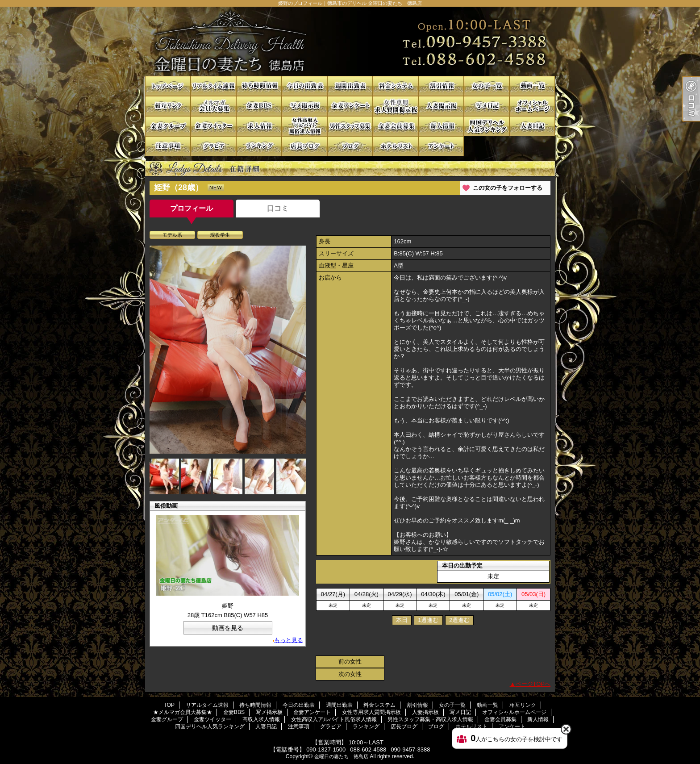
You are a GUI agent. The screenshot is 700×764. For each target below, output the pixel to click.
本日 (402, 620)
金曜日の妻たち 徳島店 (341, 756)
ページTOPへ (533, 684)
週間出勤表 (350, 86)
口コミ (278, 208)
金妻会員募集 (396, 126)
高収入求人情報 (259, 126)
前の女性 (350, 662)
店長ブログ (304, 146)
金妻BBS (259, 106)
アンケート (441, 146)
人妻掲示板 (441, 106)
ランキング (259, 146)
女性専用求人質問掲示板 (396, 106)
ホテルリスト (396, 146)
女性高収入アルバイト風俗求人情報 (304, 126)
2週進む (459, 620)
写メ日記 (487, 106)
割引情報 (441, 86)
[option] (228, 350)
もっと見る (289, 640)
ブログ (350, 146)
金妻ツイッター (213, 126)
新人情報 (441, 126)
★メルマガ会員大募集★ (213, 106)
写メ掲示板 (304, 106)
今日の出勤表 (304, 86)
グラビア (213, 146)
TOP (168, 86)
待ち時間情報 (259, 86)
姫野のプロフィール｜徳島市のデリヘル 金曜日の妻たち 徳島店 (350, 41)
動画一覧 (532, 86)
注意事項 (168, 146)
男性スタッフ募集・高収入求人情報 (350, 126)
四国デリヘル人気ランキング (487, 126)
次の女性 (350, 674)
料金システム (396, 86)
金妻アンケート (350, 106)
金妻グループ (168, 126)
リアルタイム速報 (213, 86)
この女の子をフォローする (508, 188)
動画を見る (228, 628)
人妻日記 (532, 126)
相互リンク (168, 106)
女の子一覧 (487, 86)
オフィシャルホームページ (532, 106)
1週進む (428, 620)
